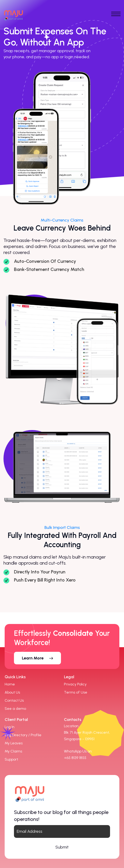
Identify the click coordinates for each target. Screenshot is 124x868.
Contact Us (14, 700)
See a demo (15, 709)
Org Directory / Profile (23, 735)
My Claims (13, 751)
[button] (37, 658)
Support (11, 759)
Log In (10, 727)
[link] (75, 758)
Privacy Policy (75, 684)
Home (10, 684)
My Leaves (14, 743)
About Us (12, 692)
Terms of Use (76, 692)
